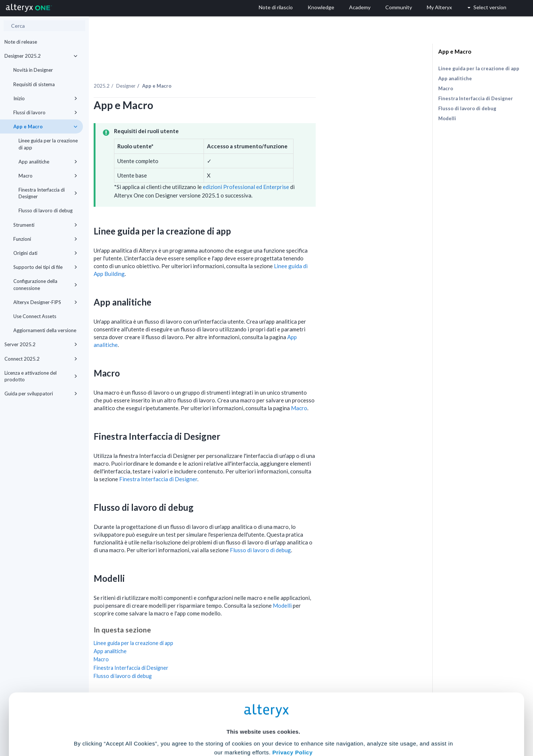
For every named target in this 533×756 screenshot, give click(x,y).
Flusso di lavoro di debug (46, 210)
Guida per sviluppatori (41, 394)
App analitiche (48, 162)
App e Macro (45, 126)
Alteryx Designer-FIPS (45, 302)
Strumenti (45, 225)
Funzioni (45, 239)
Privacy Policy (293, 681)
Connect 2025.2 (41, 359)
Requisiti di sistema (34, 84)
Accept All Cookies (210, 723)
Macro (48, 176)
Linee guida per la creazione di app (48, 144)
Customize (323, 723)
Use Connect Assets (35, 316)
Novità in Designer (33, 70)
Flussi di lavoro (45, 112)
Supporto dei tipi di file (45, 267)
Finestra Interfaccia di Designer (48, 193)
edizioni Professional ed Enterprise (315, 171)
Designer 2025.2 (41, 56)
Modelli (351, 590)
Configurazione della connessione (45, 284)
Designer (195, 70)
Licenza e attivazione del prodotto (41, 376)
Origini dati (45, 253)
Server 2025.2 (41, 344)
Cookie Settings (263, 701)
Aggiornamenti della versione (45, 330)
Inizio (45, 98)
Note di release (21, 42)
